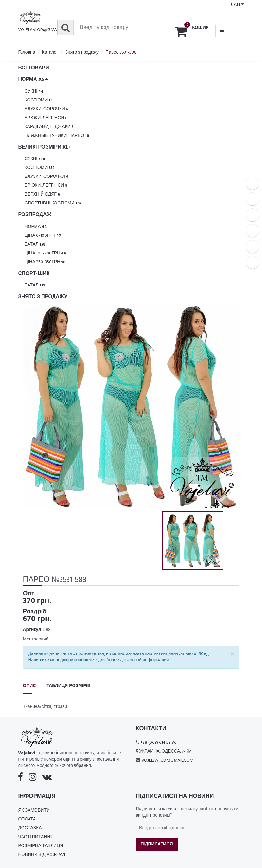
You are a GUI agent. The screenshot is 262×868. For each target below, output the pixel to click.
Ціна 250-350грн (45, 262)
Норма (35, 227)
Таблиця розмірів (69, 686)
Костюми (38, 100)
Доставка (30, 828)
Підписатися (157, 844)
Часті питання (36, 837)
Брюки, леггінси (46, 118)
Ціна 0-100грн (43, 236)
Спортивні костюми (53, 203)
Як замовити (34, 810)
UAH (237, 5)
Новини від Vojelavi (41, 855)
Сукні (34, 91)
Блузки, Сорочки (46, 109)
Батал (35, 244)
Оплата (27, 819)
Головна (26, 52)
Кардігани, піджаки (49, 127)
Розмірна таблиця (41, 846)
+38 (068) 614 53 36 (158, 743)
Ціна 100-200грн (45, 253)
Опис (29, 686)
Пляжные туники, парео (57, 136)
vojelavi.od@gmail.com (44, 30)
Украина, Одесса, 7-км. (166, 752)
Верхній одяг (42, 194)
